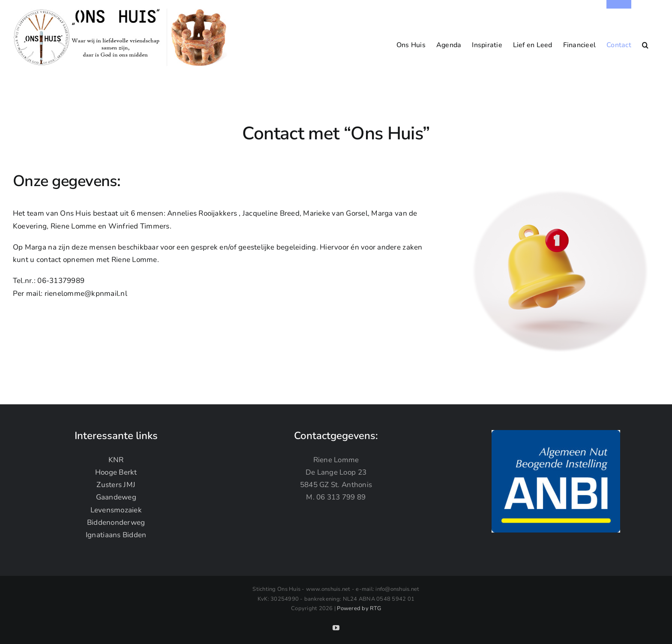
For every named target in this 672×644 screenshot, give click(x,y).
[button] (645, 41)
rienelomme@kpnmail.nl (86, 293)
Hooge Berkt (116, 472)
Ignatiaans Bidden (116, 535)
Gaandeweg (116, 497)
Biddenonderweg (116, 522)
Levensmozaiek (116, 510)
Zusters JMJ (116, 485)
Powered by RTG (359, 608)
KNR (116, 459)
